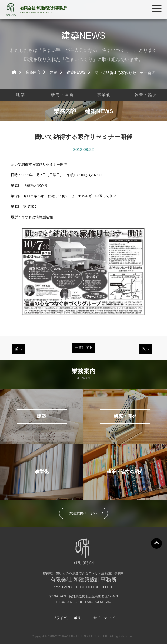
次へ (146, 349)
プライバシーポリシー (70, 618)
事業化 (104, 95)
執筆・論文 (146, 95)
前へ (19, 349)
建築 (54, 72)
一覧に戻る (84, 348)
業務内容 (33, 72)
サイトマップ (104, 618)
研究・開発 (63, 95)
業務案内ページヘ (83, 513)
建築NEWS (76, 72)
